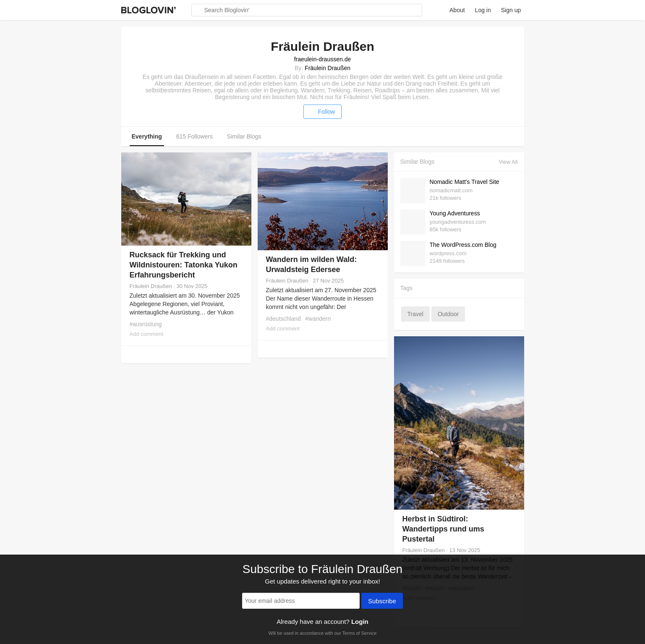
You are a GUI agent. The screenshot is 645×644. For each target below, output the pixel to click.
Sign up (511, 10)
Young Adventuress (455, 213)
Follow (322, 112)
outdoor (448, 314)
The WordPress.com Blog (463, 245)
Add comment (146, 334)
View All (508, 162)
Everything (147, 136)
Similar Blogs (244, 136)
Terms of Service (359, 633)
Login (360, 622)
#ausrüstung (146, 324)
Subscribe (382, 602)
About (457, 10)
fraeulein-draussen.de (322, 59)
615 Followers (195, 136)
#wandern (318, 319)
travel (415, 314)
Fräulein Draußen (328, 68)
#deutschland (283, 319)
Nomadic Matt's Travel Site (465, 182)
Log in (483, 10)
